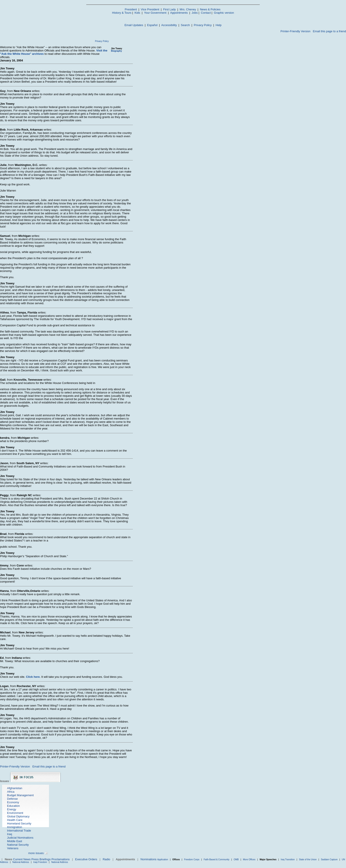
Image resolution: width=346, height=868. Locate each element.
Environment (15, 813)
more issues (36, 853)
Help (219, 25)
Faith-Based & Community (217, 859)
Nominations (149, 859)
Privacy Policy (203, 25)
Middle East (15, 841)
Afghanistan (15, 788)
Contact (206, 13)
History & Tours (122, 13)
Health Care (15, 820)
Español (152, 25)
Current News (22, 859)
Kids (137, 13)
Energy (12, 809)
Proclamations (60, 859)
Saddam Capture (329, 859)
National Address (21, 862)
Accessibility (169, 25)
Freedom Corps (192, 859)
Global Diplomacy (18, 816)
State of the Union (308, 859)
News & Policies (210, 9)
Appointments (179, 13)
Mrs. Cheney (188, 9)
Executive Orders (86, 859)
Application (163, 859)
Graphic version (224, 13)
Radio (106, 859)
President (131, 9)
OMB (236, 859)
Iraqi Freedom (40, 862)
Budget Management (20, 795)
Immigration (15, 827)
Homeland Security (19, 823)
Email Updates (134, 25)
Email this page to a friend (329, 31)
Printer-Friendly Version (295, 31)
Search (185, 25)
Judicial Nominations (20, 838)
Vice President (150, 9)
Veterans (13, 848)
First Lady (169, 9)
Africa (11, 792)
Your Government (155, 13)
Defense (12, 799)
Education (13, 806)
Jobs (195, 13)
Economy (13, 802)
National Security (18, 845)
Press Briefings (41, 859)
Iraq (9, 834)
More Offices (249, 859)
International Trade (19, 831)
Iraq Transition (288, 859)
